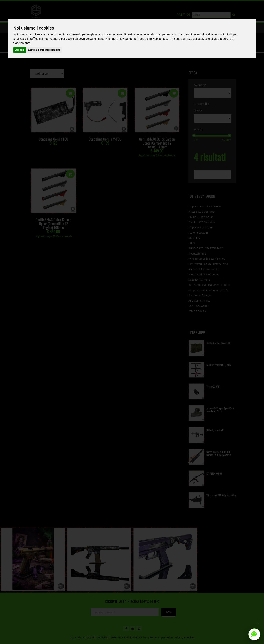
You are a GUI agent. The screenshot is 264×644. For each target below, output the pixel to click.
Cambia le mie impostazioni (44, 50)
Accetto (20, 50)
